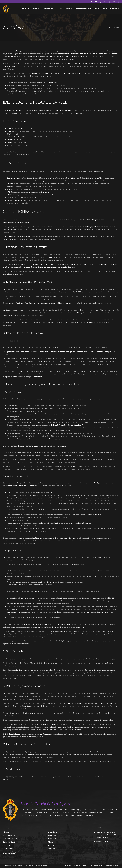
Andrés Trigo (33, 866)
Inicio (108, 27)
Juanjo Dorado (42, 866)
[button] (36, 9)
